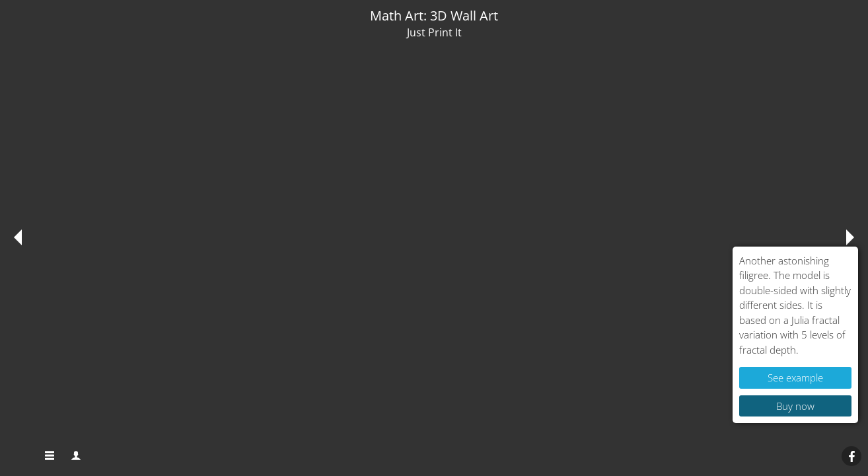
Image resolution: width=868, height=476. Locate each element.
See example (795, 377)
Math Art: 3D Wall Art (434, 16)
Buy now (795, 406)
